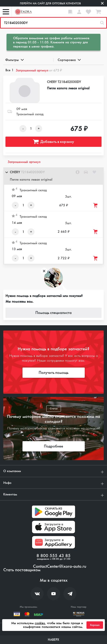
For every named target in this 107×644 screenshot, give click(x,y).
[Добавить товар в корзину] (96, 205)
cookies (40, 623)
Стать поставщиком (22, 570)
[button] (53, 176)
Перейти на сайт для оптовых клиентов (50, 3)
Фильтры (14, 60)
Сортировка (69, 60)
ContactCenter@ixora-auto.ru (60, 566)
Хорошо (95, 625)
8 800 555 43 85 (53, 556)
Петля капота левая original (68, 88)
